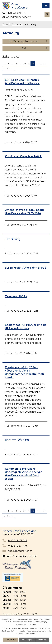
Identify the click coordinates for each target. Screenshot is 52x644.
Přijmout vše (11, 640)
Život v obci (17, 24)
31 (29, 63)
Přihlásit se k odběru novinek (29, 41)
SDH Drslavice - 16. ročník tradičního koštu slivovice (22, 82)
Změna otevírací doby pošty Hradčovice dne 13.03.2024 (24, 212)
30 (25, 63)
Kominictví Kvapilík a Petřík (23, 156)
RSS (35, 48)
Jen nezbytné (27, 640)
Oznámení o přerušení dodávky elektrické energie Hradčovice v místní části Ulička (24, 474)
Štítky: (6, 56)
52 (8, 68)
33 (37, 63)
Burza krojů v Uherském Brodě (26, 268)
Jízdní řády (13, 239)
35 (45, 63)
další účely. (32, 624)
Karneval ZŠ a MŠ (17, 440)
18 (16, 63)
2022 (17, 57)
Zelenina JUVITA (16, 296)
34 (41, 63)
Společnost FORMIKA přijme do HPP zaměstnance (26, 327)
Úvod (5, 24)
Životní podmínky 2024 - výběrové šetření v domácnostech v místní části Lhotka (24, 372)
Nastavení (42, 640)
